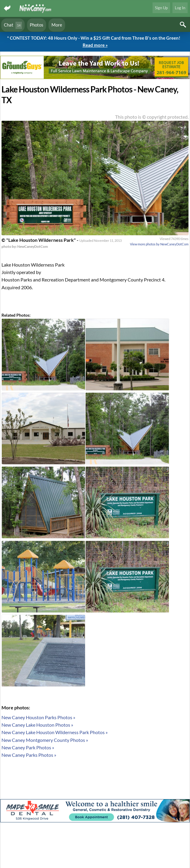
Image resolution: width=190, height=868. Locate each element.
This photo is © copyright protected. (152, 117)
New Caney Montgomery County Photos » (45, 740)
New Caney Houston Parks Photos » (38, 717)
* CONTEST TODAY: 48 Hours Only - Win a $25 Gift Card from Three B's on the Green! (95, 42)
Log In (180, 8)
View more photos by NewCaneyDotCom (159, 244)
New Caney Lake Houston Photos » (37, 725)
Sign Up (161, 8)
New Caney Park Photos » (28, 747)
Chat (13, 25)
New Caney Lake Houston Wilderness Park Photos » (55, 732)
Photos (37, 25)
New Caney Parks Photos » (29, 755)
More (57, 25)
